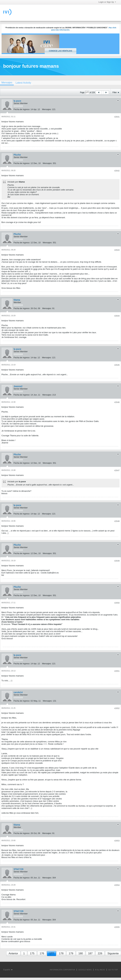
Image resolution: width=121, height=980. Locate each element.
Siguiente (113, 953)
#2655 (117, 927)
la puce (17, 101)
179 (71, 953)
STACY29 (19, 869)
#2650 (117, 603)
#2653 (117, 841)
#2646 (117, 402)
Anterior (13, 953)
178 (61, 953)
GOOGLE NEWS (85, 970)
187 (90, 953)
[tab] (23, 83)
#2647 (117, 470)
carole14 (18, 692)
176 (42, 953)
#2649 (117, 561)
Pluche (17, 155)
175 (32, 953)
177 (51, 953)
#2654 (117, 885)
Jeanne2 (18, 386)
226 (100, 953)
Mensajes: (47, 109)
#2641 (117, 117)
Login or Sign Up (107, 2)
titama (17, 300)
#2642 (117, 171)
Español (8, 970)
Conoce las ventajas (60, 51)
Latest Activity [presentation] (23, 83)
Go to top (113, 970)
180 (81, 953)
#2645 (117, 365)
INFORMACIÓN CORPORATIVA (62, 970)
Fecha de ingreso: (22, 109)
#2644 (117, 316)
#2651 (117, 671)
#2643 (117, 250)
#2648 (117, 521)
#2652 (117, 708)
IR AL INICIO (100, 970)
